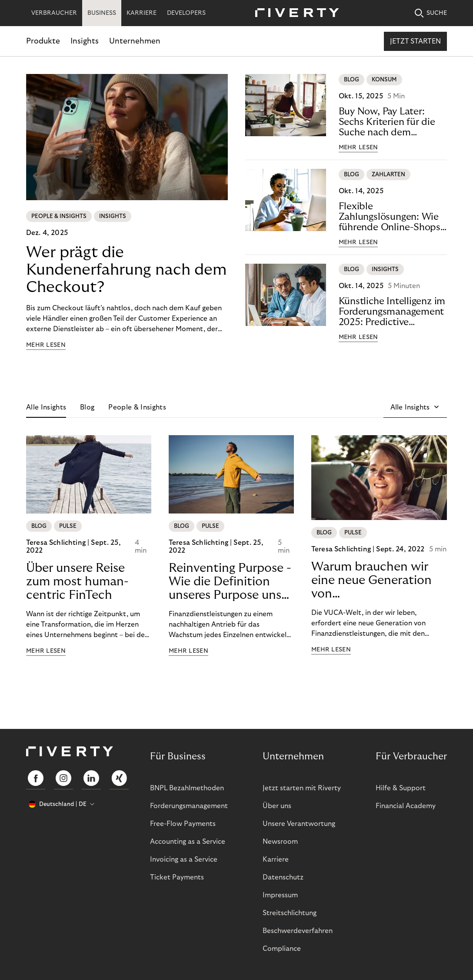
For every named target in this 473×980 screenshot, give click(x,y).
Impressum (280, 895)
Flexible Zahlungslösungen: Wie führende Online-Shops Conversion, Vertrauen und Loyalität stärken (390, 217)
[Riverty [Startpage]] (294, 13)
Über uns (277, 806)
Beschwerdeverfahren (298, 931)
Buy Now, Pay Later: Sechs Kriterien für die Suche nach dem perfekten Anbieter (387, 122)
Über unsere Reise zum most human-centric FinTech (77, 582)
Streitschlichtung (290, 913)
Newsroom (280, 842)
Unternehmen (135, 41)
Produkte (43, 41)
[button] (415, 407)
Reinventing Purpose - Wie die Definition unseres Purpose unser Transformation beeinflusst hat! (230, 582)
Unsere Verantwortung (299, 824)
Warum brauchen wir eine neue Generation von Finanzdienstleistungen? (379, 581)
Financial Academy (406, 806)
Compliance (282, 949)
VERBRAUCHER (54, 13)
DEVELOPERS (186, 13)
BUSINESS (102, 13)
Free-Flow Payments (183, 824)
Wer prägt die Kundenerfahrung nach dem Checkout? (127, 270)
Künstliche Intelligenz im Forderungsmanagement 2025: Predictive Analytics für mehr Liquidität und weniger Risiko (392, 312)
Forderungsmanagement (189, 806)
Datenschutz (283, 877)
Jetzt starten (415, 41)
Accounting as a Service (188, 842)
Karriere (276, 859)
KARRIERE (142, 13)
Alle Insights (46, 407)
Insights (85, 41)
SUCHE (431, 13)
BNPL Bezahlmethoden (187, 788)
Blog (87, 407)
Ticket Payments (177, 877)
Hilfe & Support (401, 788)
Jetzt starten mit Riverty (302, 788)
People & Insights (137, 407)
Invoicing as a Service (184, 859)
